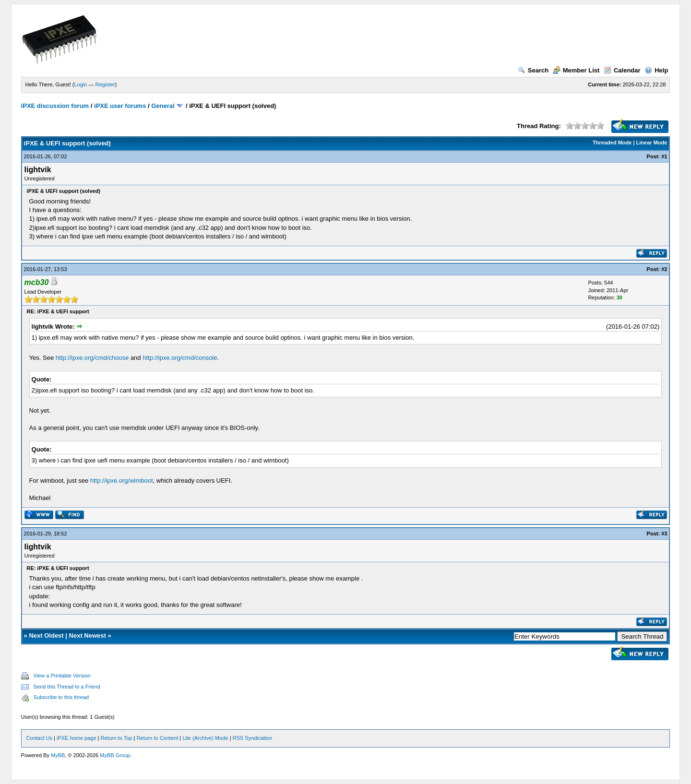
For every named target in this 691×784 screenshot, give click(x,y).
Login (81, 84)
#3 (664, 534)
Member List (576, 70)
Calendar (622, 70)
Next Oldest (46, 636)
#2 (664, 269)
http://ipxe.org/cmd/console (180, 358)
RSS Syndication (253, 738)
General (163, 106)
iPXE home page (77, 738)
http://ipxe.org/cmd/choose (92, 358)
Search (533, 70)
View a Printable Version (62, 676)
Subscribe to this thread (61, 697)
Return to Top (117, 738)
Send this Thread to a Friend (67, 687)
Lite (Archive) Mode (205, 738)
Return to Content (157, 738)
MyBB (58, 755)
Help (656, 70)
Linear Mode (652, 143)
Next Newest (88, 636)
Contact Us (39, 738)
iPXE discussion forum (55, 106)
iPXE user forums (120, 106)
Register (105, 84)
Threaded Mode (612, 143)
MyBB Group (115, 755)
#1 (664, 156)
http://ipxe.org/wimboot (122, 481)
